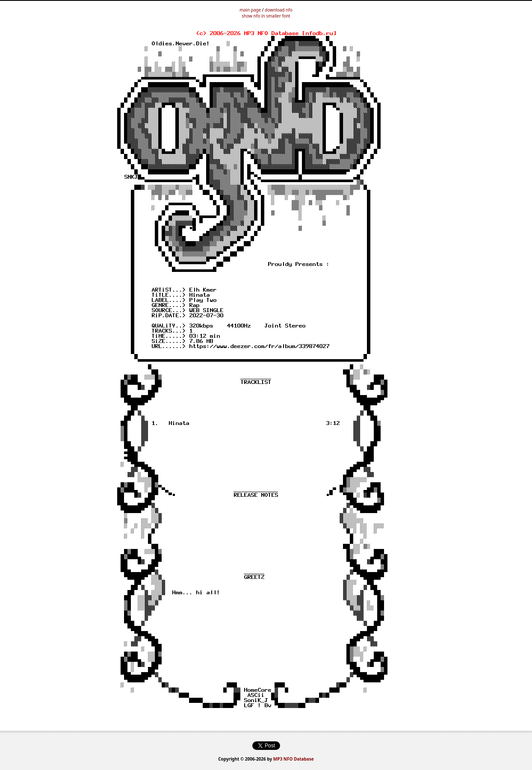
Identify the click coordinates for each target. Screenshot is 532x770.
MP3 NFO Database (294, 759)
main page (250, 10)
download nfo (279, 10)
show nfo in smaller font (266, 16)
